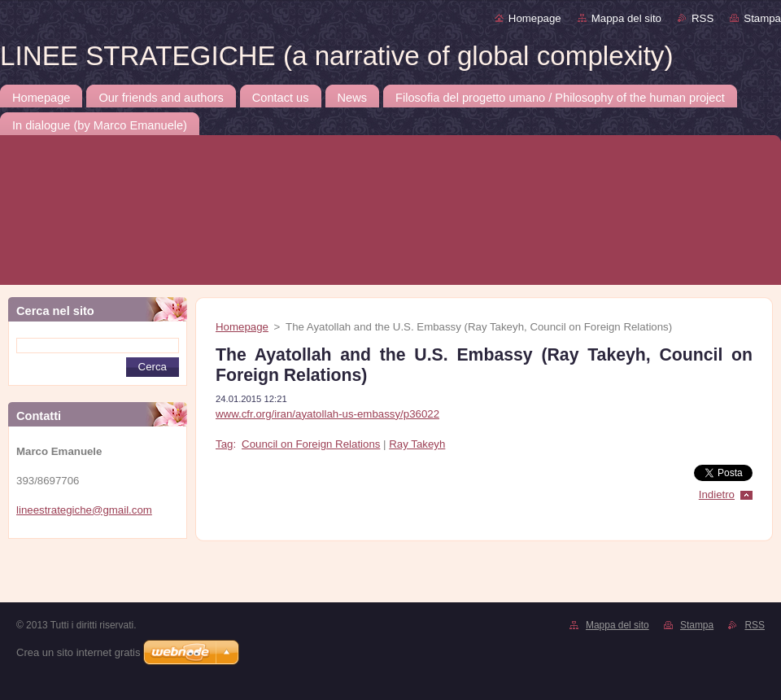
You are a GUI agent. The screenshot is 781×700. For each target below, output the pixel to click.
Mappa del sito (626, 18)
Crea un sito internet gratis (78, 652)
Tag (224, 444)
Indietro (717, 494)
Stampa (762, 18)
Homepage (535, 18)
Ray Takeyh (417, 444)
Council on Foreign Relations (311, 444)
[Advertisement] (157, 575)
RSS (702, 18)
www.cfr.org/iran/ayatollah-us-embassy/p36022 (327, 414)
